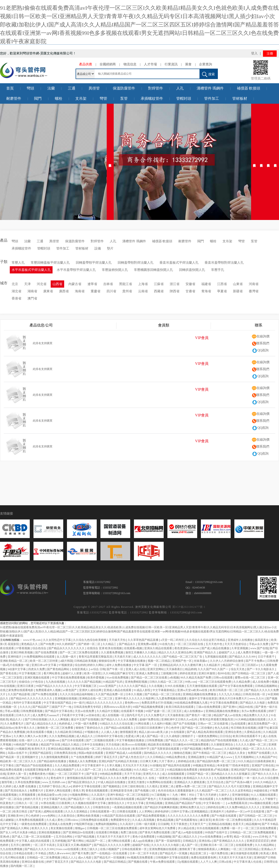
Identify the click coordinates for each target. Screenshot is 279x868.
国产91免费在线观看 (45, 694)
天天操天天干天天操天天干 (114, 837)
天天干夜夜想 (179, 824)
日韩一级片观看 (146, 824)
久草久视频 (114, 765)
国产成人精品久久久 (185, 837)
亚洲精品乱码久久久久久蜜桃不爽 (181, 665)
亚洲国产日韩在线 (263, 765)
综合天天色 (238, 669)
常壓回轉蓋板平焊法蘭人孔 (50, 263)
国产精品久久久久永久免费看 (119, 719)
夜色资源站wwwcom (187, 648)
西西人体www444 (59, 853)
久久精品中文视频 (108, 711)
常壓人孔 (18, 263)
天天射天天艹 (198, 824)
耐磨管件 (14, 98)
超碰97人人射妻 (72, 673)
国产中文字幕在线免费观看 (236, 686)
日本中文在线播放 (93, 745)
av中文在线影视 (255, 811)
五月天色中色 (214, 644)
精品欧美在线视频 (159, 745)
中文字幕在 (7, 765)
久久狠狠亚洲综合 (222, 745)
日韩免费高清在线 (65, 753)
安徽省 (190, 284)
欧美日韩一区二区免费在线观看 (233, 820)
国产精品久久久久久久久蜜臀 (112, 845)
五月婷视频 (59, 841)
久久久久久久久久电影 (165, 845)
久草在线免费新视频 (28, 782)
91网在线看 (143, 724)
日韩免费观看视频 (32, 711)
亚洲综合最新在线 (33, 862)
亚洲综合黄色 (234, 732)
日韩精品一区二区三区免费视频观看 (252, 832)
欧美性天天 (39, 749)
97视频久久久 (41, 778)
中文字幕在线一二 (215, 803)
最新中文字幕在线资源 (203, 698)
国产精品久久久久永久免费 (111, 778)
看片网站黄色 (52, 673)
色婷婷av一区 (235, 811)
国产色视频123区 (145, 791)
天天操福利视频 (168, 799)
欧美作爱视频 (96, 678)
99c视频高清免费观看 (140, 858)
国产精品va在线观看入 (120, 728)
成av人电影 (85, 858)
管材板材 (240, 98)
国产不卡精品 (270, 824)
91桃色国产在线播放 (26, 745)
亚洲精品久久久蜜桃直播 (190, 782)
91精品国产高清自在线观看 (119, 816)
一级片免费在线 (219, 853)
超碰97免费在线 (150, 719)
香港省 (17, 298)
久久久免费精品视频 (62, 736)
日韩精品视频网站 (267, 686)
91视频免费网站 (79, 795)
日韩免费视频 (155, 740)
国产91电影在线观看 (224, 816)
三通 (72, 88)
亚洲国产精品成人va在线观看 (124, 753)
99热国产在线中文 (217, 832)
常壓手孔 (218, 270)
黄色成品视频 (165, 820)
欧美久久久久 (40, 828)
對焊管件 (156, 88)
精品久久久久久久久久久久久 (105, 703)
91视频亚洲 (23, 749)
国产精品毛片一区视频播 (110, 858)
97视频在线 (92, 732)
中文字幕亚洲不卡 (93, 765)
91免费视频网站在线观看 (40, 657)
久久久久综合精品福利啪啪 (77, 694)
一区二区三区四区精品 (245, 849)
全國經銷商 (108, 64)
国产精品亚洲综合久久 (82, 782)
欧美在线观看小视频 (40, 732)
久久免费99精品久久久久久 (243, 807)
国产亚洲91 (230, 707)
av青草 (228, 837)
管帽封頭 (184, 98)
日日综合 (226, 736)
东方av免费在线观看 (254, 711)
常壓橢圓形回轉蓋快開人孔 (153, 270)
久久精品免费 (242, 682)
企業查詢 (206, 64)
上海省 (143, 284)
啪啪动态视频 (183, 753)
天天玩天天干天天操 (135, 765)
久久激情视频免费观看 (55, 757)
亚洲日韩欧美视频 (22, 652)
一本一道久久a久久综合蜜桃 (261, 778)
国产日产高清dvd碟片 (239, 782)
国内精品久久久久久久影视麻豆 (231, 774)
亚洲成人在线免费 (61, 824)
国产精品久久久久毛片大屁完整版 (230, 786)
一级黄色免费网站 (207, 736)
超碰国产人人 (227, 652)
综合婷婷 (80, 665)
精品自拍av (7, 728)
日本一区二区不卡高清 (144, 853)
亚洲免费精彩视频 (136, 682)
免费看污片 (37, 791)
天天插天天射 (123, 657)
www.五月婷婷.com (54, 782)
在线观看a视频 (133, 648)
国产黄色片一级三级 (199, 715)
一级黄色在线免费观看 (33, 824)
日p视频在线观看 (188, 862)
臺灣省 (254, 291)
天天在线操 (113, 745)
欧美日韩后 (21, 811)
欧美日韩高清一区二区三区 (227, 690)
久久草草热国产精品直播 (143, 640)
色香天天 (239, 824)
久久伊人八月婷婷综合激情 (227, 661)
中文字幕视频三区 (30, 673)
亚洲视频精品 (200, 811)
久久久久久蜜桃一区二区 (251, 745)
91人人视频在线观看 (264, 795)
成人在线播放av (194, 711)
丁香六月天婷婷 (207, 795)
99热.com (191, 682)
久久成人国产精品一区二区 (257, 740)
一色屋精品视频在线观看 (127, 807)
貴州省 (127, 291)
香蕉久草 (79, 791)
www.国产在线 (259, 648)
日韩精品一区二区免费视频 (44, 858)
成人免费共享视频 (249, 652)
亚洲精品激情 (197, 757)
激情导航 (7, 782)
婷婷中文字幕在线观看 (87, 786)
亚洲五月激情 (137, 782)
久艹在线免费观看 (82, 757)
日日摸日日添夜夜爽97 (150, 728)
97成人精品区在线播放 (112, 782)
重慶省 (96, 291)
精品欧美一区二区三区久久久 (18, 761)
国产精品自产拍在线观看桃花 (35, 765)
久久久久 (25, 707)
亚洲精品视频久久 (52, 807)
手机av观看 (12, 711)
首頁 (10, 88)
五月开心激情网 (21, 845)
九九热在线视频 (56, 682)
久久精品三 (110, 644)
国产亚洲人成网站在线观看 (47, 811)
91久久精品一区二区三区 (149, 770)
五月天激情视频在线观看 (202, 686)
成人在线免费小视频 (265, 682)
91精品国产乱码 (113, 682)
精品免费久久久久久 (256, 715)
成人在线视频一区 (114, 715)
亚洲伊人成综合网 (91, 690)
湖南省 (32, 291)
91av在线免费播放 (211, 837)
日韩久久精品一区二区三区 (166, 682)
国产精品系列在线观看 (177, 765)
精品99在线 (246, 707)
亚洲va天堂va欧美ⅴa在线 (193, 690)
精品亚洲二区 (198, 853)
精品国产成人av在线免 (228, 715)
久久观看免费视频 (112, 652)
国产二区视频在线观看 (100, 740)
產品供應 (86, 64)
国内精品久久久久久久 (158, 753)
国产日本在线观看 (73, 740)
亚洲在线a (205, 841)
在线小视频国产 (110, 849)
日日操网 (163, 824)
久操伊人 (224, 795)
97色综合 (38, 682)
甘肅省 (190, 291)
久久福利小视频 (161, 724)
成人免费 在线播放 (25, 786)
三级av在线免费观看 (209, 707)
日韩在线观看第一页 (103, 811)
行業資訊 (171, 64)
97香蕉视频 (23, 648)
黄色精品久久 (30, 644)
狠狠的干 (188, 736)
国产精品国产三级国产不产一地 (52, 707)
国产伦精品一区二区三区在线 (163, 694)
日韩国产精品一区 (198, 774)
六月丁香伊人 (168, 761)
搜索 (208, 75)
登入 (254, 53)
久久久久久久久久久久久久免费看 (189, 816)
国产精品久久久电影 (253, 703)
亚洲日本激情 (207, 673)
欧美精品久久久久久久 (198, 778)
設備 (98, 248)
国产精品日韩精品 (115, 862)
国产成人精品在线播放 (216, 648)
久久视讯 (152, 786)
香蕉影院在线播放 (246, 799)
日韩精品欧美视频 (86, 661)
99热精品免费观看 (111, 774)
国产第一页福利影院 (168, 841)
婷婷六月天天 (33, 799)
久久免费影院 (224, 799)
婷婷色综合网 (216, 807)
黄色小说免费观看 (144, 837)
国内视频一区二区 (22, 866)
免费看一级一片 (231, 828)
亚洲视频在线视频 (66, 698)
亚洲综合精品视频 (59, 749)
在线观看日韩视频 (107, 832)
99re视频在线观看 (260, 803)
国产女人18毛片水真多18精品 (18, 832)
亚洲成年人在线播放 (241, 640)
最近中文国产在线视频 (85, 719)
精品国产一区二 (96, 841)
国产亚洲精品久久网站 (16, 828)
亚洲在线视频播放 (50, 832)
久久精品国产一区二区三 (212, 791)
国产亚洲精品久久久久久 (229, 841)
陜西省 (175, 291)
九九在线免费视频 (12, 849)
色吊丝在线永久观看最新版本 (176, 791)
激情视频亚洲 (128, 732)
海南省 (80, 291)
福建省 (206, 284)
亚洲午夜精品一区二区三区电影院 (128, 795)
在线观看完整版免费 (37, 770)
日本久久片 (23, 715)
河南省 (254, 284)
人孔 (180, 88)
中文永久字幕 (136, 803)
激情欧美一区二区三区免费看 (55, 728)
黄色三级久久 (90, 849)
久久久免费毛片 (155, 715)
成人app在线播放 (143, 841)
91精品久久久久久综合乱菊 (117, 724)
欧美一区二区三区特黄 (44, 661)
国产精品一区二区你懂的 (198, 728)
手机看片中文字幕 (73, 715)
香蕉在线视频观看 (97, 791)
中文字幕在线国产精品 (58, 703)
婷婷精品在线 (187, 761)
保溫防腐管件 (124, 88)
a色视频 (174, 678)
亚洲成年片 (218, 811)
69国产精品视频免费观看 (148, 707)
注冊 (270, 54)
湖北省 (17, 291)
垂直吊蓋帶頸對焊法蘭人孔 (224, 263)
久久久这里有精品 (241, 791)
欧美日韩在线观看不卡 (247, 736)
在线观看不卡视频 (132, 711)
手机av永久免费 (259, 644)
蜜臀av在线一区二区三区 (250, 678)
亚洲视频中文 (30, 757)
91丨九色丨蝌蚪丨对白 (181, 795)
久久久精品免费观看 (68, 765)
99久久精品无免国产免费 (196, 678)
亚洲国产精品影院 (41, 753)
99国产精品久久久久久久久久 (55, 686)
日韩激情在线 (101, 807)
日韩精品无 (190, 841)
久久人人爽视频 (59, 719)
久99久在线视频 (175, 686)
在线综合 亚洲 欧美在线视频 (105, 648)
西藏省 (159, 291)
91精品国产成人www (220, 757)
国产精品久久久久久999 (39, 849)
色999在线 (224, 673)
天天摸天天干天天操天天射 (235, 858)
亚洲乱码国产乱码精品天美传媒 (118, 761)
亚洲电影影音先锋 (122, 791)
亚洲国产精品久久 (205, 652)
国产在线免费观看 (47, 652)
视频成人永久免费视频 (83, 761)
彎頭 (30, 88)
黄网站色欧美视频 (88, 816)
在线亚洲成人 (80, 669)
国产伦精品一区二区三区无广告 (183, 657)
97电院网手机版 (84, 824)
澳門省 (32, 298)
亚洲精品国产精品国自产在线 (183, 803)
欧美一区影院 (93, 673)
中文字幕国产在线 (55, 799)
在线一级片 (26, 740)
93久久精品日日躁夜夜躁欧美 (257, 761)
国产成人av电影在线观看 (188, 832)
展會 (188, 64)
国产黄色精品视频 (28, 807)
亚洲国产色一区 (182, 661)
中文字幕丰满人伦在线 (248, 862)
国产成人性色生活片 (133, 757)
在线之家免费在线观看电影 (17, 690)
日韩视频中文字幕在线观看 (172, 858)
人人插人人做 (110, 732)
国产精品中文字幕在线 (59, 711)
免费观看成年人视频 (48, 690)
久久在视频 (156, 686)
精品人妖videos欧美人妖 (154, 732)
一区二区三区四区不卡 (70, 774)
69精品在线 (7, 778)
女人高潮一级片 (67, 657)
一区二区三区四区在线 (190, 644)
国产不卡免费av (256, 661)
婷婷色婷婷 (162, 811)
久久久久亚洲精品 (77, 811)
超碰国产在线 (141, 845)
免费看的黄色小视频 (42, 774)
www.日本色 (260, 837)
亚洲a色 (5, 837)
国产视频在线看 (138, 862)
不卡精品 (41, 853)
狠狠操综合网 (107, 661)
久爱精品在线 (253, 732)
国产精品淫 (23, 778)
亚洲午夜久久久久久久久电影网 (135, 698)
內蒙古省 (75, 284)
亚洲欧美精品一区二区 (14, 661)
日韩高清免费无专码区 (88, 707)
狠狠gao (80, 828)
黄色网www (132, 703)
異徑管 (94, 88)
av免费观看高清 (238, 803)
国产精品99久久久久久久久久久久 (32, 698)
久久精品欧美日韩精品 (69, 732)
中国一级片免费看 (87, 724)
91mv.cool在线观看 (68, 849)
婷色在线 (135, 778)
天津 (27, 284)
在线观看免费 (244, 845)
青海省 (206, 291)
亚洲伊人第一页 (17, 774)
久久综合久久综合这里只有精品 (206, 640)
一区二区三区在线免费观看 (260, 828)
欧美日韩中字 (141, 749)
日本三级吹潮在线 (133, 786)
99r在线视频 (8, 686)
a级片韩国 (66, 661)
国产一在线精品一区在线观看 (109, 853)
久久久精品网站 (265, 845)
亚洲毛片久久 (152, 774)
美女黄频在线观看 (62, 828)
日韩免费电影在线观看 (95, 820)
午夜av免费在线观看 (163, 862)
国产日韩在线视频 (36, 719)
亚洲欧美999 (16, 816)
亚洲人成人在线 (136, 669)
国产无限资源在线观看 (166, 749)
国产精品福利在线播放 (53, 761)
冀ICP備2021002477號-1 (189, 607)
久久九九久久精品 (230, 694)
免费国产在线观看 (259, 753)
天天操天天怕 (118, 640)
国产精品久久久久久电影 (86, 862)
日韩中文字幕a (180, 811)
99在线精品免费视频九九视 (191, 703)
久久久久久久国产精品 (133, 686)
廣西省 (64, 291)
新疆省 (238, 291)
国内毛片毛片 (135, 715)
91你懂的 (156, 765)
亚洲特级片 (15, 657)
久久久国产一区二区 (89, 770)
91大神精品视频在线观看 (251, 719)
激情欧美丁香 (188, 849)
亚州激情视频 (241, 795)
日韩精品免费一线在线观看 (197, 799)
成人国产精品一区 (153, 736)
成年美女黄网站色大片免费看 (158, 828)
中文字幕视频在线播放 (132, 661)
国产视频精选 (112, 786)
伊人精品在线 (187, 828)
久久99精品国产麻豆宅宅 (119, 673)
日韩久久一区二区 (28, 803)
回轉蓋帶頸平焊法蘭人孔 (94, 263)
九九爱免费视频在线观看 (172, 698)
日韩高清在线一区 (254, 694)
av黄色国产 (70, 690)
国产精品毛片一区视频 (174, 853)
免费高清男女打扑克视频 (157, 703)
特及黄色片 (7, 803)
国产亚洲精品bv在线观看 (79, 832)
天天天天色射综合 (236, 644)
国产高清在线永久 (16, 791)
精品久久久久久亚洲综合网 (175, 652)
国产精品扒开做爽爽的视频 (161, 807)
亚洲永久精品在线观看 (158, 648)
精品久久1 (16, 719)
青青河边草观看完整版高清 (96, 657)
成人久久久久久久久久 (148, 657)
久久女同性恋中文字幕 (57, 640)
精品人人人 (69, 858)
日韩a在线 (226, 862)
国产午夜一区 (115, 669)
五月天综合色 (216, 782)
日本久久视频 (134, 694)
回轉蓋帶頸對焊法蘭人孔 (136, 263)
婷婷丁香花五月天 (107, 757)
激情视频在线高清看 (80, 778)
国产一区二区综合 (12, 799)
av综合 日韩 (98, 669)
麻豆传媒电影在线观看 (245, 853)
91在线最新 (178, 732)
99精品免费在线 (176, 757)
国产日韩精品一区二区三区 (249, 673)
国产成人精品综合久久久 (42, 724)
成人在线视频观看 (174, 774)
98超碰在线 (261, 791)
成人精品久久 (85, 736)
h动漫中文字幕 (17, 669)
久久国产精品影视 (19, 694)
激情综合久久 (117, 803)
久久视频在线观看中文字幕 (89, 803)
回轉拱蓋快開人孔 (192, 270)
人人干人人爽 (209, 862)
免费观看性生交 (121, 820)
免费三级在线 (129, 832)
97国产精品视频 (192, 749)
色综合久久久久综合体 (117, 749)
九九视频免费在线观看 (228, 778)
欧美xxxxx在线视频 (134, 745)
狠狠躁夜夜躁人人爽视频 (214, 849)
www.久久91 (257, 698)
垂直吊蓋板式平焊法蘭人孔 (179, 263)
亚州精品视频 (154, 803)
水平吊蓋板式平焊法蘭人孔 (31, 270)
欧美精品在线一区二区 (87, 749)
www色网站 (49, 816)
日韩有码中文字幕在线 (109, 736)
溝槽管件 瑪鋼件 (210, 88)
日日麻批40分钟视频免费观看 (191, 745)
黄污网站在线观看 (119, 841)
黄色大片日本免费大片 (233, 698)
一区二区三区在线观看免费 (215, 682)
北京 (15, 284)
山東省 (238, 284)
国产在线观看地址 (187, 820)
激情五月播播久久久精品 (141, 652)
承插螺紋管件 (152, 98)
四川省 (111, 291)
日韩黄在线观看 (127, 811)
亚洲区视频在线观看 (37, 678)
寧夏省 (222, 291)
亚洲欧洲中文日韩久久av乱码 (179, 719)
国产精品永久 (128, 644)
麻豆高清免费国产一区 (262, 724)
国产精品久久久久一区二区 (182, 740)
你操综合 (25, 682)
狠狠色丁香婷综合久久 (90, 728)
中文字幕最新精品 (164, 690)
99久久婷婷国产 (66, 644)
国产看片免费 (81, 853)
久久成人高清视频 (144, 820)
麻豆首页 (206, 820)
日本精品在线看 (23, 853)
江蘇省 (159, 284)
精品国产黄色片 (147, 799)
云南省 (143, 291)
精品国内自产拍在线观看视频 (219, 740)
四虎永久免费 (37, 669)
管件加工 (212, 98)
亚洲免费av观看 (148, 644)
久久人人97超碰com (48, 740)
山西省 (57, 284)
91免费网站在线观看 (160, 782)
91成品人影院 (142, 690)
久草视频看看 (28, 795)
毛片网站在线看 (15, 858)
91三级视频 (158, 795)
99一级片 (79, 703)
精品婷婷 (191, 669)
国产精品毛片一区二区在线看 (86, 799)
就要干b (263, 728)
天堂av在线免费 (85, 711)
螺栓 (59, 98)
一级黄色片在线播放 (169, 778)
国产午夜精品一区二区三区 (210, 753)
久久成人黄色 (55, 820)
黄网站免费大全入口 (193, 807)
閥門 (38, 98)
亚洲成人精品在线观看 (118, 690)
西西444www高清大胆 (118, 707)
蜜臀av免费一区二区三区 (191, 786)
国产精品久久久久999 (243, 657)
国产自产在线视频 (185, 724)
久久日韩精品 (156, 757)
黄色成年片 (58, 778)
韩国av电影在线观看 (91, 753)
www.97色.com (32, 640)
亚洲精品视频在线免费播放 (200, 694)
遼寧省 (92, 284)
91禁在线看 (48, 803)
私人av (67, 786)
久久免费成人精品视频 (118, 770)
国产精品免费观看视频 (151, 816)
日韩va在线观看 (223, 678)
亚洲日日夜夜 (26, 686)
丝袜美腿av (201, 661)
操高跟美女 (262, 640)
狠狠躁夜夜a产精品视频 (214, 770)
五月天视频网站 (245, 757)
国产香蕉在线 (9, 673)
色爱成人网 (133, 736)
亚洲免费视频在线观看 (163, 849)
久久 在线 (149, 778)
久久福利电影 (233, 749)
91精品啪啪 (164, 837)
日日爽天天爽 (149, 761)
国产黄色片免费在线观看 (155, 832)
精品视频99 (253, 824)
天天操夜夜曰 (175, 669)
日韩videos (72, 820)
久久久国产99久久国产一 (213, 669)
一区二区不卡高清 (44, 845)
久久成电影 (173, 736)
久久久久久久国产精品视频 (85, 682)
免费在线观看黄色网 (204, 858)
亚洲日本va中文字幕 (44, 665)
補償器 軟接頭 (249, 88)
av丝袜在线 (93, 715)
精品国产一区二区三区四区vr (241, 665)
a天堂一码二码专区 (173, 640)
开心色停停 (173, 728)
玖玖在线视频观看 (208, 828)
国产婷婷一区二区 (90, 644)
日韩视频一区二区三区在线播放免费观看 (112, 828)
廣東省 (48, 291)
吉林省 (108, 284)
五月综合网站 (65, 837)
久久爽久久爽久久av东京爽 (30, 736)
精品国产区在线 (51, 745)
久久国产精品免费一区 (110, 694)
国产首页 (92, 774)
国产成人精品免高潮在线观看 (205, 732)
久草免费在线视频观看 (30, 820)
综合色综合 (40, 648)
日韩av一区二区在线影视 (213, 724)
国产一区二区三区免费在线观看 (79, 652)
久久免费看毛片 (14, 724)
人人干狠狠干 (268, 799)
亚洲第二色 (167, 786)
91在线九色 (167, 644)
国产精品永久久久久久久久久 (67, 648)
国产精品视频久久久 (78, 807)
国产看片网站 (76, 841)
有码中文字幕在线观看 (28, 703)
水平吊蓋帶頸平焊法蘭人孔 (76, 270)
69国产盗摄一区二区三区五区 (164, 711)
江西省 (222, 284)
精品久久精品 (71, 745)
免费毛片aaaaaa (213, 749)
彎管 (103, 98)
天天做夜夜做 (176, 715)
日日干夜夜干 (267, 657)
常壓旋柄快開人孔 (115, 270)
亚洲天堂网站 (156, 669)
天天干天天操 (133, 774)
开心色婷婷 (33, 816)
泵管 (124, 98)
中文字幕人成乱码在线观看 (33, 841)
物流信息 (130, 64)
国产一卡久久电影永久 (261, 669)
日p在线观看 (238, 724)
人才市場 (150, 64)
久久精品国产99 (266, 757)
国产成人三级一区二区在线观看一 (33, 837)
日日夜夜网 (63, 803)
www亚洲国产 (108, 686)
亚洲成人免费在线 (148, 673)
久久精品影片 (212, 665)
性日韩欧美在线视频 (244, 728)
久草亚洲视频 (240, 648)
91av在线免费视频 (118, 678)
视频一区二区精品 (159, 661)
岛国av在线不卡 (18, 753)
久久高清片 (98, 795)
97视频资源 (66, 665)
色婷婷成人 (66, 724)
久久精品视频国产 (63, 770)
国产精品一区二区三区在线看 (149, 678)
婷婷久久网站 (96, 665)
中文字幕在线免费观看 (224, 703)
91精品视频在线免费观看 (182, 770)
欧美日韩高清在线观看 (180, 707)
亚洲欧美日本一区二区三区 (217, 845)
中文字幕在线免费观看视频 (69, 678)
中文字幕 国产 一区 (146, 665)
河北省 (42, 284)
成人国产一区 (190, 845)
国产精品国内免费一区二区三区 (217, 761)
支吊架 (81, 98)
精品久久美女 (237, 753)
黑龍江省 (126, 284)
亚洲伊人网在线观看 (58, 791)
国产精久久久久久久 (265, 774)
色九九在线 (222, 728)
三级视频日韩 (169, 673)
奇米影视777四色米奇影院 (234, 765)
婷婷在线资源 (188, 673)
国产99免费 (48, 644)
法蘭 (51, 88)
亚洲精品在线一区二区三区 (96, 698)
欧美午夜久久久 (25, 728)
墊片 (110, 248)
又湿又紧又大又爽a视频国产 (74, 845)
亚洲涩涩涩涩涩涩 (258, 841)
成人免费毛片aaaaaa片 (46, 715)
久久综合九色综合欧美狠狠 (90, 640)
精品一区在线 (242, 837)
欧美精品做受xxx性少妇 (53, 795)
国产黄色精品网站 (58, 669)
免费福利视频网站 (107, 824)
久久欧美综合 (67, 816)
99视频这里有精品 (204, 765)
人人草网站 (146, 811)
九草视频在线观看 (216, 657)
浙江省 (175, 284)
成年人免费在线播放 (119, 665)
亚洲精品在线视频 (220, 824)
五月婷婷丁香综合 (50, 786)
